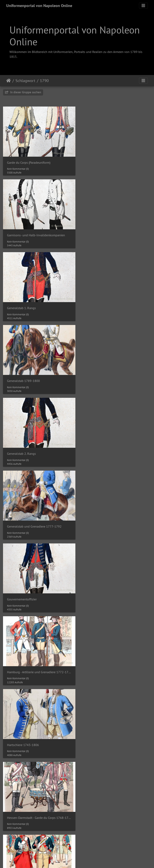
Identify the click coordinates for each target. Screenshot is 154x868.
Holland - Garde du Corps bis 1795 (108, 520)
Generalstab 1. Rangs (21, 233)
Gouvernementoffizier (22, 377)
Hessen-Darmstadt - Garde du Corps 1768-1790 (115, 449)
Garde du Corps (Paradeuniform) (29, 161)
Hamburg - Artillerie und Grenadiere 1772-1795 (115, 377)
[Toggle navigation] (143, 6)
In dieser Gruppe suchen (23, 92)
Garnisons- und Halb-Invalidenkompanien (113, 161)
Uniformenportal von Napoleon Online (39, 6)
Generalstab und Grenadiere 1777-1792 (111, 305)
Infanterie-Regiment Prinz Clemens (31, 808)
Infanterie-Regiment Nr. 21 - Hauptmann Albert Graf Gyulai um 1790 (38, 736)
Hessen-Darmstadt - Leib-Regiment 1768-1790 (38, 520)
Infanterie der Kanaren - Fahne (28, 664)
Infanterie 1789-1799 (99, 592)
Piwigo (85, 852)
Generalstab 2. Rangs (21, 305)
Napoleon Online (69, 856)
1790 (44, 81)
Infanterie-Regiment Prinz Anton (106, 736)
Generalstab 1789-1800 (100, 233)
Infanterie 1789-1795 (22, 592)
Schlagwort (25, 81)
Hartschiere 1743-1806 (23, 449)
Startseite (9, 81)
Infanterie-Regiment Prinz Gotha (106, 808)
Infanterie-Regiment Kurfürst (104, 664)
